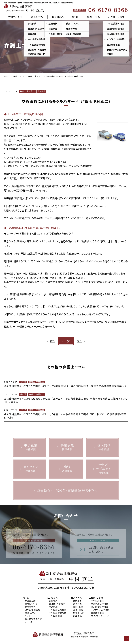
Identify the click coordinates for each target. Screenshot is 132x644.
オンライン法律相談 (100, 610)
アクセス (29, 616)
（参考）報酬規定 (32, 610)
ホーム (26, 598)
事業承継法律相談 (100, 604)
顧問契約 (53, 601)
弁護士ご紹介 (15, 17)
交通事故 (41, 91)
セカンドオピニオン (100, 616)
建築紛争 (77, 601)
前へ (53, 341)
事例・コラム (93, 17)
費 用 (75, 17)
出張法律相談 (97, 613)
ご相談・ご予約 (116, 17)
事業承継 (53, 607)
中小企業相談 (55, 616)
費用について (31, 604)
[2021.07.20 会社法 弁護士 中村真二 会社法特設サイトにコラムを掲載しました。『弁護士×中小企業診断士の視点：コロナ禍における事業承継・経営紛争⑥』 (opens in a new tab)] (66, 414)
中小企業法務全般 (58, 610)
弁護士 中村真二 (27, 91)
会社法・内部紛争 (57, 604)
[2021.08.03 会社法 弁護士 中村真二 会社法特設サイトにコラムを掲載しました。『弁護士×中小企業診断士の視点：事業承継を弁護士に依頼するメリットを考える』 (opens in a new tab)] (66, 398)
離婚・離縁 (78, 607)
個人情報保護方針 (33, 619)
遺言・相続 (78, 610)
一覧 (67, 341)
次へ (79, 341)
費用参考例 (30, 607)
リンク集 (29, 622)
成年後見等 (79, 613)
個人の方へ (58, 17)
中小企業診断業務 (58, 613)
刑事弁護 (77, 604)
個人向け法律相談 (99, 607)
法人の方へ (37, 17)
